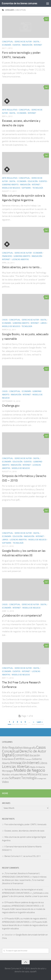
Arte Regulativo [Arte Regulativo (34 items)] (12, 748)
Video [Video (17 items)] (5, 782)
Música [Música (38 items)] (32, 774)
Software (26, 188)
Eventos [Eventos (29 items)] (19, 759)
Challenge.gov (11, 406)
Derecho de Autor (23, 42)
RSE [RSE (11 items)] (40, 774)
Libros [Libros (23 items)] (43, 763)
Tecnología (38, 188)
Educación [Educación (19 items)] (34, 755)
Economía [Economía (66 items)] (20, 755)
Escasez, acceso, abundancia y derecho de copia (24, 831)
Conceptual (8, 42)
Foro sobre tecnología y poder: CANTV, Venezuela (25, 824)
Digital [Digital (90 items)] (7, 755)
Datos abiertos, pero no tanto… (22, 267)
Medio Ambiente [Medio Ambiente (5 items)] (37, 767)
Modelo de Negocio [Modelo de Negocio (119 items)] (29, 770)
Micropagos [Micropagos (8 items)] (8, 771)
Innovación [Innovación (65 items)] (18, 763)
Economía (7, 45)
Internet (38, 45)
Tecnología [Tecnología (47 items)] (29, 778)
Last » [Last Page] (40, 722)
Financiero (7, 256)
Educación (33, 181)
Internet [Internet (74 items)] (33, 763)
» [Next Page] (34, 722)
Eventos (17, 45)
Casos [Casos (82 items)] (41, 747)
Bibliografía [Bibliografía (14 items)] (30, 748)
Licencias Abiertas (20, 259)
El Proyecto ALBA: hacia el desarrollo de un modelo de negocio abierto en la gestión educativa (24, 909)
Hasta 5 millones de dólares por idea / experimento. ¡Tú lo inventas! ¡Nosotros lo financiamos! (24, 880)
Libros (44, 323)
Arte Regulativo (10, 110)
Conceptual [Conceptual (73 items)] (11, 751)
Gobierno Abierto (10, 185)
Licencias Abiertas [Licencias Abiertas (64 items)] (16, 767)
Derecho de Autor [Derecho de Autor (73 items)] (33, 751)
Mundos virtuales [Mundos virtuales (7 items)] (10, 775)
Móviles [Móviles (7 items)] (23, 775)
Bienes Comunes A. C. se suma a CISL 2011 (23, 856)
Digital (36, 42)
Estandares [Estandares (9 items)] (8, 759)
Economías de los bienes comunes (20, 3)
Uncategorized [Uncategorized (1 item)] (41, 779)
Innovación (27, 45)
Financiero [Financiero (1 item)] (28, 759)
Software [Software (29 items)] (15, 778)
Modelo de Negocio (11, 188)
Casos (5, 320)
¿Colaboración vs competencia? (22, 616)
